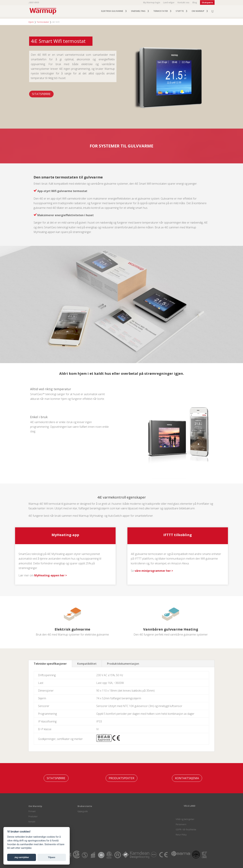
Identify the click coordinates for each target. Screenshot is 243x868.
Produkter (33, 816)
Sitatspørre (41, 94)
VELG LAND (190, 806)
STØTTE (180, 11)
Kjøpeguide (83, 811)
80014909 (34, 2)
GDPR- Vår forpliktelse (186, 830)
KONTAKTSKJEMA (187, 778)
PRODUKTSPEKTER (121, 778)
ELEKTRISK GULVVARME (112, 11)
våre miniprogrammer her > (154, 571)
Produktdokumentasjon (123, 664)
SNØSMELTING (138, 11)
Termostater (43, 22)
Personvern (181, 824)
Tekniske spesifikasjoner (50, 664)
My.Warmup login (152, 3)
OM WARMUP (198, 11)
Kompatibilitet (87, 664)
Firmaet (32, 811)
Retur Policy (181, 835)
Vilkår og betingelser (185, 819)
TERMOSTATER (161, 11)
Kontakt (32, 822)
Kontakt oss (183, 3)
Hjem (31, 22)
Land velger (169, 3)
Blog (195, 3)
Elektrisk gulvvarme (72, 629)
